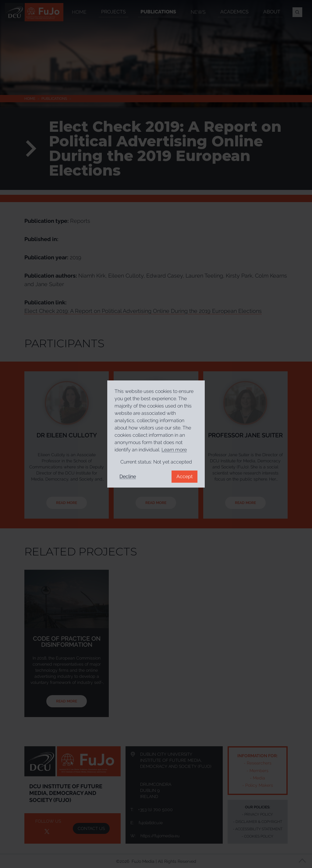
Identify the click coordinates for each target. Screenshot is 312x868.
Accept (184, 476)
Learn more (174, 450)
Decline (128, 476)
